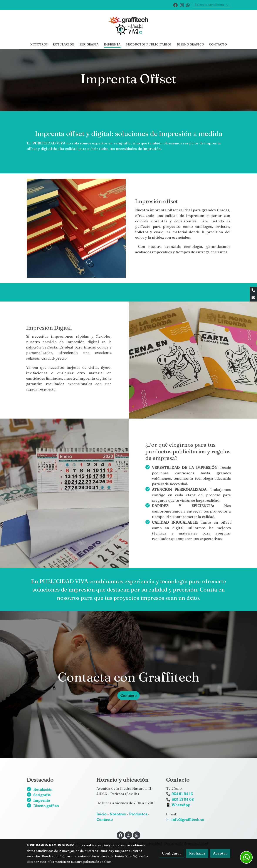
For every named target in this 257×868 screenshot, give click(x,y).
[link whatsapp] (188, 5)
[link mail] (253, 298)
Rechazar (197, 853)
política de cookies (97, 862)
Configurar (172, 853)
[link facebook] (175, 5)
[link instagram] (182, 5)
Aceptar (220, 853)
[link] (128, 25)
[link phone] (253, 290)
